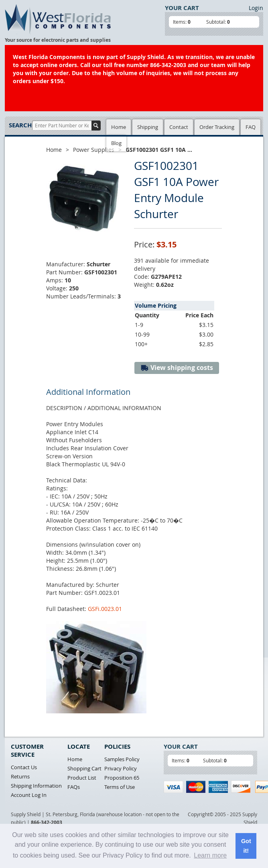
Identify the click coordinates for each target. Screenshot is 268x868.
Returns (20, 776)
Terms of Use (120, 787)
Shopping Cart (84, 768)
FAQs (74, 787)
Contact (179, 127)
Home (119, 127)
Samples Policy (122, 759)
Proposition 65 (122, 778)
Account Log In (29, 795)
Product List (82, 778)
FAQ (251, 127)
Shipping (148, 127)
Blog (116, 143)
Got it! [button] (246, 846)
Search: (20, 125)
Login (256, 8)
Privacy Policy (121, 768)
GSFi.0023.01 (105, 609)
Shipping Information (36, 786)
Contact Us (24, 767)
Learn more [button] (210, 855)
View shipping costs (177, 368)
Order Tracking (217, 127)
